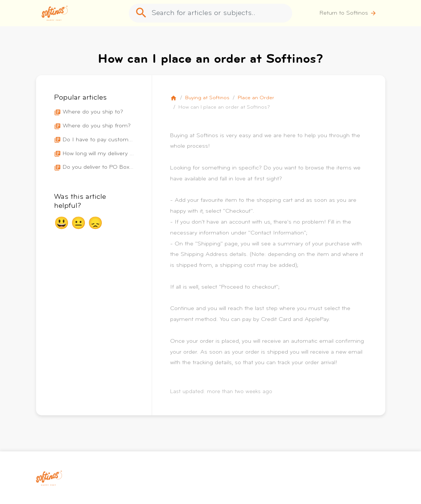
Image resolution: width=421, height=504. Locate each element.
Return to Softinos (348, 13)
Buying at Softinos (207, 98)
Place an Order (256, 98)
